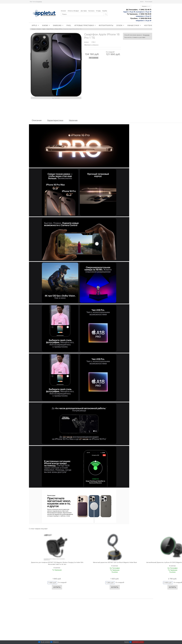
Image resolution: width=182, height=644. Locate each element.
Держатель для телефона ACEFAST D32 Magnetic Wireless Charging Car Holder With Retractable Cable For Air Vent (57, 563)
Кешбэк (105, 11)
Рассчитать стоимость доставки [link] (135, 37)
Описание (37, 120)
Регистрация (149, 2)
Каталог (63, 11)
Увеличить (57, 98)
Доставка (84, 11)
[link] (39, 2)
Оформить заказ (138, 642)
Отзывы (98, 11)
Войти (142, 2)
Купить (57, 587)
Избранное (56, 642)
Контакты (91, 11)
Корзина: (146, 6)
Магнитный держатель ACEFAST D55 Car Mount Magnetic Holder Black (115, 562)
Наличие (73, 120)
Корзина (127, 642)
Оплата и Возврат (73, 11)
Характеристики (55, 120)
